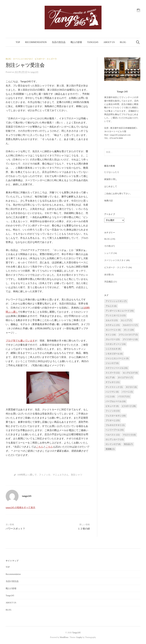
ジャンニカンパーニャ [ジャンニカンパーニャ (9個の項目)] (117, 358)
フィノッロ (45, 475)
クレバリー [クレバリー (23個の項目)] (113, 339)
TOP (18, 42)
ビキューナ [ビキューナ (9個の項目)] (112, 406)
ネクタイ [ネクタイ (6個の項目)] (131, 387)
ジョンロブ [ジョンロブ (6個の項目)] (112, 363)
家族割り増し (111, 179)
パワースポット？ (15, 529)
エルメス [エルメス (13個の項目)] (112, 320)
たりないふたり (112, 172)
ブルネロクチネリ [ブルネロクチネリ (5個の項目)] (115, 425)
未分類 (107, 275)
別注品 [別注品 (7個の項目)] (128, 444)
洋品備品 (109, 282)
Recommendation (36, 42)
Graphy (79, 637)
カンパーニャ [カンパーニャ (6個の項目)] (113, 330)
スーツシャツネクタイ (23, 59)
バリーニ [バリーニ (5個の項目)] (127, 392)
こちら (39, 447)
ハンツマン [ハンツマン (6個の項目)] (112, 392)
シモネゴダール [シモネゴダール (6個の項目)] (114, 354)
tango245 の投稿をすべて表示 (20, 507)
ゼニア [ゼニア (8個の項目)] (110, 377)
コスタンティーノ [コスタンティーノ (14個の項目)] (116, 344)
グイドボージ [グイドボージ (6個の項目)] (130, 339)
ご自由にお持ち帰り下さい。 (118, 194)
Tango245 (93, 42)
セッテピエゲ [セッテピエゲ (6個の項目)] (130, 373)
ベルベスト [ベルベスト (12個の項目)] (113, 435)
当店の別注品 (59, 42)
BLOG (123, 42)
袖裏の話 (109, 201)
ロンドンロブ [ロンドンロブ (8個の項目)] (113, 444)
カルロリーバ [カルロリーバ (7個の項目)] (130, 325)
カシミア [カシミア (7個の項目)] (126, 320)
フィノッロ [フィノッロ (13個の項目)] (113, 411)
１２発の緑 (84, 529)
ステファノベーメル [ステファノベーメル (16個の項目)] (117, 368)
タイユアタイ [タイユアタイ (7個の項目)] (125, 377)
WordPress (64, 637)
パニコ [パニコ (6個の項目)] (110, 397)
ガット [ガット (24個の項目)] (129, 330)
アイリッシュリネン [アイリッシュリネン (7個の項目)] (116, 301)
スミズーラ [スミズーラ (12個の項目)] (113, 373)
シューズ (109, 253)
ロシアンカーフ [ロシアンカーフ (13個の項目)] (115, 439)
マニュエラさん (61, 475)
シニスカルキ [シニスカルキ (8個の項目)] (113, 349)
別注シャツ (77, 475)
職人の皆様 (76, 42)
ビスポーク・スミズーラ (46, 59)
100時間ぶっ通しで (27, 475)
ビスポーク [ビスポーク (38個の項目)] (129, 406)
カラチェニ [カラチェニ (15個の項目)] (113, 325)
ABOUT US (109, 42)
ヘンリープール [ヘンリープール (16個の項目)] (115, 430)
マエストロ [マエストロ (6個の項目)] (129, 435)
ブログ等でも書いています (20, 341)
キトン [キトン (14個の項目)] (111, 335)
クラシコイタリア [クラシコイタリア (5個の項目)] (128, 335)
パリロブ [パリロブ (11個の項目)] (124, 397)
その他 (107, 246)
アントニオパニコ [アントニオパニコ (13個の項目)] (116, 315)
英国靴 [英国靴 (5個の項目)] (110, 449)
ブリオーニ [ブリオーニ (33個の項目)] (113, 420)
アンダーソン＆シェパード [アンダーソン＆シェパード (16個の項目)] (120, 311)
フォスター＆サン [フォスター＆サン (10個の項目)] (116, 416)
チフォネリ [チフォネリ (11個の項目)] (112, 382)
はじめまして (111, 186)
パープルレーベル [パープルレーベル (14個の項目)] (116, 401)
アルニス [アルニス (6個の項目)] (111, 306)
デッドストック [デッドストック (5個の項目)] (114, 387)
